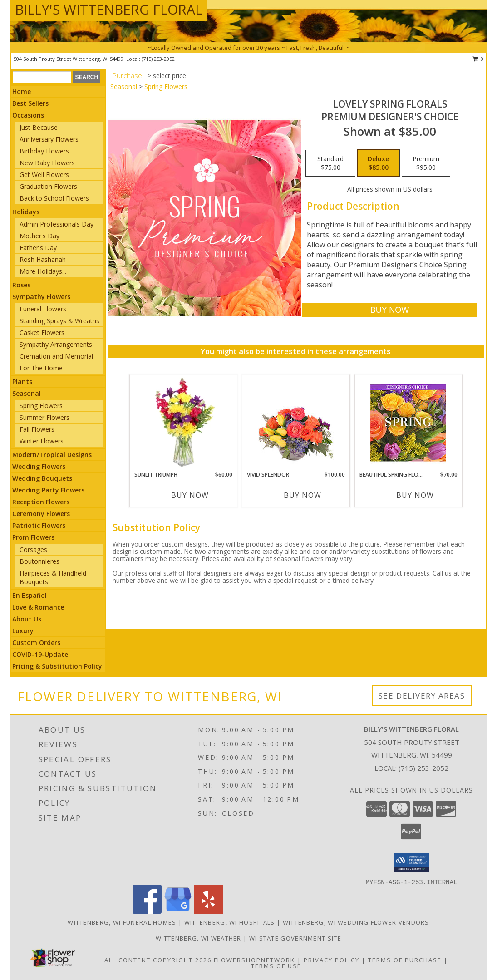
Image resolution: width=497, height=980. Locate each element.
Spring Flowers (41, 406)
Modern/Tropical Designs (52, 455)
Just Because (39, 127)
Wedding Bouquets (42, 478)
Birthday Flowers (44, 151)
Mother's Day (39, 236)
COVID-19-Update (40, 654)
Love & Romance (38, 607)
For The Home (41, 368)
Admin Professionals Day (57, 224)
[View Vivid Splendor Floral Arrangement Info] (296, 423)
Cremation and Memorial (56, 356)
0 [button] (478, 59)
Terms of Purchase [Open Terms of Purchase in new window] (405, 960)
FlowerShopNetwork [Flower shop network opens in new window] (254, 960)
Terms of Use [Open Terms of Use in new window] (276, 966)
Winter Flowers (42, 441)
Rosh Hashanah (43, 259)
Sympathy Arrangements (56, 344)
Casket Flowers (42, 332)
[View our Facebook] (147, 911)
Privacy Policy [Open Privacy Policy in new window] (332, 960)
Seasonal (27, 393)
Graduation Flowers (48, 186)
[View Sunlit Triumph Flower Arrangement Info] (183, 423)
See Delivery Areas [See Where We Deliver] (422, 696)
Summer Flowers (44, 417)
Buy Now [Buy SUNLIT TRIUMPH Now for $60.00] (190, 495)
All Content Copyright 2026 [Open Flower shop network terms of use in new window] (158, 960)
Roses (21, 285)
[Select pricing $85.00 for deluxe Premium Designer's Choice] (378, 163)
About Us (27, 619)
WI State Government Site (295, 938)
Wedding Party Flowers (48, 490)
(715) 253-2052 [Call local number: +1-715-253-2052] (158, 59)
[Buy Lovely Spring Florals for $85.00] (390, 310)
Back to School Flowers (54, 198)
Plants (22, 382)
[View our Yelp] (209, 911)
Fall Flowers (37, 429)
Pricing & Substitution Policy (57, 666)
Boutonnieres (39, 561)
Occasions (28, 115)
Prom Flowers (33, 537)
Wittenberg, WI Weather (199, 938)
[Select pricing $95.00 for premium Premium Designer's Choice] (426, 163)
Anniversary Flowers (49, 139)
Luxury (23, 631)
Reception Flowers (41, 502)
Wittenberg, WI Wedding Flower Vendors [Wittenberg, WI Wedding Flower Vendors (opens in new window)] (356, 922)
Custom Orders (36, 643)
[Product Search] (42, 77)
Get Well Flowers (44, 175)
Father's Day (38, 248)
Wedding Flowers (39, 466)
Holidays (26, 212)
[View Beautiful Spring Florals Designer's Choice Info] (408, 423)
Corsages (33, 549)
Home (22, 91)
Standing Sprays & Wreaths (59, 321)
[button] (411, 862)
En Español (30, 595)
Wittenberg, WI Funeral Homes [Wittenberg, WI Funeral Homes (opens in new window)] (122, 922)
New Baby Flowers (47, 163)
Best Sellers (30, 103)
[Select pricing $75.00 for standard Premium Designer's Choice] (330, 163)
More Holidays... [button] (43, 271)
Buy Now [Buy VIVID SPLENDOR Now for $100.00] (303, 495)
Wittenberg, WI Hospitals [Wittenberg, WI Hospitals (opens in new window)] (230, 922)
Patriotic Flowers (39, 525)
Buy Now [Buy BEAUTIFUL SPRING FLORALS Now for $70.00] (415, 495)
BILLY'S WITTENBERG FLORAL (109, 9)
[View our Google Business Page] (178, 911)
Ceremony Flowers (41, 514)
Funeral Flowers (43, 309)
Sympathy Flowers (41, 297)
